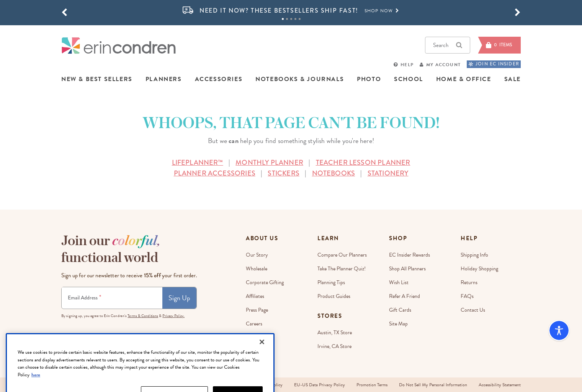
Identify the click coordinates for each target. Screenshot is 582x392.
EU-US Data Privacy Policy (320, 385)
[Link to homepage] (119, 45)
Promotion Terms (372, 385)
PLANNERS (164, 79)
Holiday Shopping (479, 269)
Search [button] (448, 45)
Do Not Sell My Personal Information (433, 385)
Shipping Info (474, 255)
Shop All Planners (407, 269)
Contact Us (473, 310)
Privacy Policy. (173, 316)
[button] (64, 13)
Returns (469, 282)
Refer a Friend (405, 296)
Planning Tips (331, 282)
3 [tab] (291, 19)
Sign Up (179, 298)
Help (407, 65)
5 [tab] (300, 19)
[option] (291, 11)
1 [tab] (283, 19)
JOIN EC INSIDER (494, 64)
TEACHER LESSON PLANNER (363, 163)
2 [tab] (287, 19)
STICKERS (283, 173)
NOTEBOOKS (334, 173)
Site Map (398, 324)
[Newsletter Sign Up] (112, 298)
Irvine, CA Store (334, 346)
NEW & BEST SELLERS (97, 79)
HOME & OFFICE (464, 79)
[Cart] (499, 45)
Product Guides (334, 296)
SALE (513, 79)
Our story (257, 255)
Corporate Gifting (265, 282)
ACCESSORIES (219, 79)
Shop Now (382, 11)
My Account (443, 65)
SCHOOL (409, 79)
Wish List (399, 282)
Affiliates (255, 296)
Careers (254, 324)
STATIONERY (388, 173)
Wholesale (257, 269)
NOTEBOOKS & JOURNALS (300, 79)
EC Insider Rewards (410, 255)
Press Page (257, 310)
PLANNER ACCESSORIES (215, 173)
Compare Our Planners (342, 255)
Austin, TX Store (335, 333)
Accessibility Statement (500, 385)
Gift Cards (400, 310)
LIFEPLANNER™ (198, 163)
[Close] (262, 363)
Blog (251, 338)
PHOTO (369, 79)
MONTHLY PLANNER (269, 163)
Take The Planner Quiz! (342, 269)
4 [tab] (295, 19)
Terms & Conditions (143, 316)
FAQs (467, 296)
